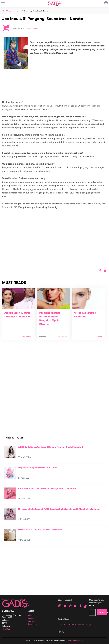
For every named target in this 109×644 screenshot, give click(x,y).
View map (6, 629)
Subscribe (103, 612)
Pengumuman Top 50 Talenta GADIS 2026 (37, 468)
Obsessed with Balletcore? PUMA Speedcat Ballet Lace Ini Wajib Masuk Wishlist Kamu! (59, 509)
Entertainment (32, 29)
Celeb (9, 11)
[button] (105, 271)
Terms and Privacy (75, 641)
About (31, 615)
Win (65, 624)
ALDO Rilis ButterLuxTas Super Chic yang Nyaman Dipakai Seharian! (50, 447)
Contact (32, 618)
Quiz (61, 624)
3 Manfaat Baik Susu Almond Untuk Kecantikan (40, 530)
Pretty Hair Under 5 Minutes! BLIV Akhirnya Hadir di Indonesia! (47, 488)
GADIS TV (72, 624)
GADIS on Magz (84, 624)
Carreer (32, 621)
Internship (33, 624)
